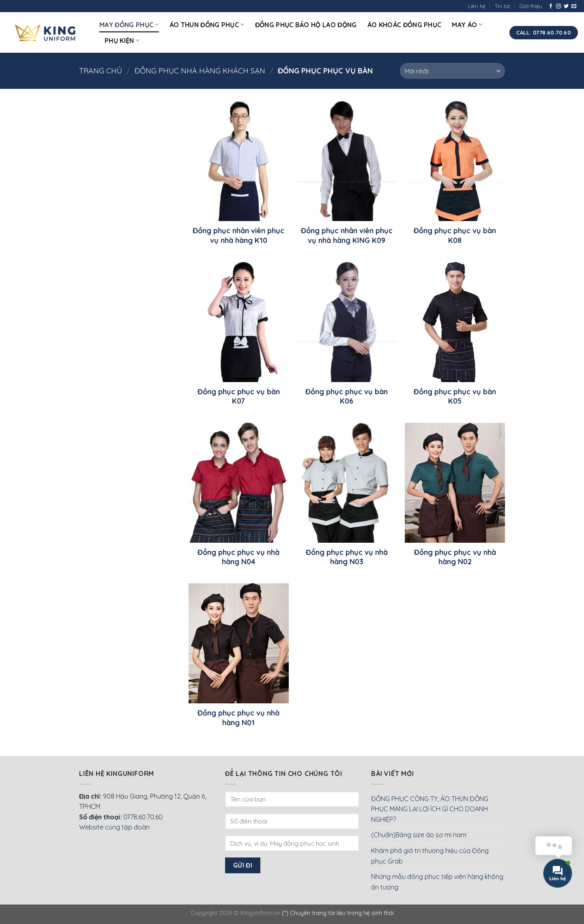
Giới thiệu (531, 6)
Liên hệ (477, 6)
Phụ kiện (122, 41)
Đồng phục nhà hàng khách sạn (200, 71)
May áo (467, 25)
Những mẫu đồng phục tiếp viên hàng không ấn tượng (437, 882)
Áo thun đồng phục (207, 25)
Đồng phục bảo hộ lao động (306, 25)
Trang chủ (101, 71)
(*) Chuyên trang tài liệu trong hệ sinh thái (338, 913)
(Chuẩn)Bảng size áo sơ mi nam (419, 835)
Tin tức (503, 6)
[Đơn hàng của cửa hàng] (452, 71)
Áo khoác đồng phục (405, 25)
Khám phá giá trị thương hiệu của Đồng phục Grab (430, 856)
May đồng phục (129, 25)
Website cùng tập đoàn (114, 827)
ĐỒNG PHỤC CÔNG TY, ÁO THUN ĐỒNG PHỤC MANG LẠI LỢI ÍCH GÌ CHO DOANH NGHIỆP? (430, 809)
